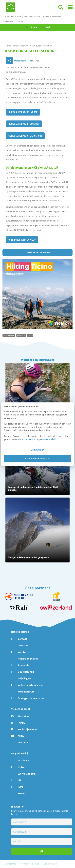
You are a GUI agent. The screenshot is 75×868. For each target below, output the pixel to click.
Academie (23, 665)
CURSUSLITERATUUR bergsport (25, 136)
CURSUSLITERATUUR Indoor (23, 112)
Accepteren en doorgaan (38, 458)
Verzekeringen (32, 16)
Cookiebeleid (50, 864)
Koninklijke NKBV (28, 729)
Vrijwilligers (24, 678)
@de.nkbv (24, 716)
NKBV (21, 736)
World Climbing (27, 774)
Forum (19, 21)
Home (8, 46)
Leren (30, 335)
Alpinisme (21, 335)
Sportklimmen (9, 335)
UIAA (21, 767)
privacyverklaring (31, 439)
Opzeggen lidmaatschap (31, 698)
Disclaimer (11, 864)
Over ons (23, 645)
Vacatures (23, 652)
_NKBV (21, 723)
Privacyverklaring (30, 864)
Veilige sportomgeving (31, 685)
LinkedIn (23, 743)
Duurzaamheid (26, 672)
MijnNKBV (8, 21)
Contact (22, 639)
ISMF (21, 787)
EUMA (21, 793)
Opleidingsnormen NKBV (22, 240)
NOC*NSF (23, 760)
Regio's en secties (28, 659)
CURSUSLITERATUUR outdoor (24, 124)
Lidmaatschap (13, 16)
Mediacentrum (26, 692)
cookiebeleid (50, 439)
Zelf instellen (38, 450)
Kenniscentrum (52, 16)
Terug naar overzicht (38, 252)
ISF (20, 780)
